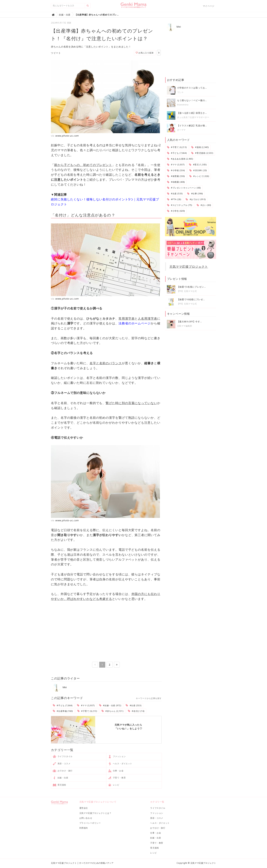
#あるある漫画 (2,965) (180, 159)
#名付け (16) (136, 711)
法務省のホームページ (135, 323)
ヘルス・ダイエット (120, 764)
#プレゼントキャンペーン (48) (184, 188)
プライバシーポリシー (90, 823)
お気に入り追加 (145, 53)
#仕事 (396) (195, 194)
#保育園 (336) (176, 176)
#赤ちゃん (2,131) (112, 711)
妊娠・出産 (61, 778)
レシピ (114, 785)
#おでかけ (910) (196, 199)
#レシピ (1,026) (199, 176)
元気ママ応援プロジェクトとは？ (95, 813)
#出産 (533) (133, 705)
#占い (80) (204, 205)
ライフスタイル (63, 757)
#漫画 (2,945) (200, 147)
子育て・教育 (117, 778)
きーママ (181, 130)
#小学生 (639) (176, 211)
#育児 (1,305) (198, 165)
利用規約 (84, 828)
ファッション (117, 757)
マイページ (209, 6)
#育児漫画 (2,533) (202, 153)
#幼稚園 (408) (176, 182)
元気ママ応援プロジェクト (189, 267)
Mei (60, 687)
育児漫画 (60, 785)
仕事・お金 (116, 771)
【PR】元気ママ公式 (187, 291)
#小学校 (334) (176, 170)
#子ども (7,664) (63, 705)
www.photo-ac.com (67, 136)
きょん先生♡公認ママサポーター (193, 117)
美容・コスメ (62, 764)
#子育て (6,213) (87, 711)
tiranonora (183, 105)
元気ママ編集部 (185, 326)
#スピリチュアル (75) (180, 205)
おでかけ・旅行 (63, 771)
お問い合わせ (86, 818)
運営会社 (84, 808)
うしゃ (180, 92)
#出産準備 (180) (63, 711)
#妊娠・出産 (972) (110, 705)
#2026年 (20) (198, 170)
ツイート (56, 53)
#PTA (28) (174, 199)
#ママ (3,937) (86, 705)
